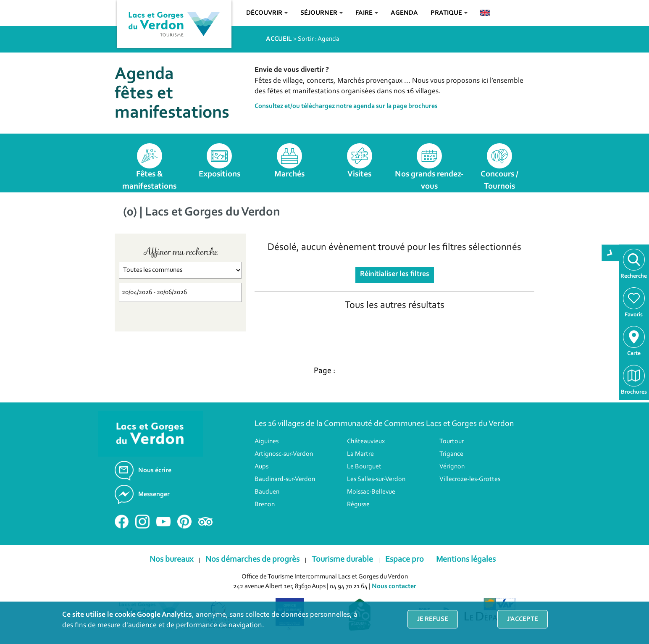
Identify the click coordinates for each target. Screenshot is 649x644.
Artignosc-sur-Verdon (284, 454)
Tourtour (452, 442)
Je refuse (433, 619)
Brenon (265, 505)
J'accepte (523, 619)
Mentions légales (466, 560)
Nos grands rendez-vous (429, 180)
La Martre (360, 454)
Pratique (449, 13)
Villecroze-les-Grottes (470, 479)
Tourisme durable (342, 560)
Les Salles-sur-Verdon (376, 479)
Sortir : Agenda (319, 39)
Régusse (358, 505)
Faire (367, 13)
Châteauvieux (366, 442)
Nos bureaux (171, 560)
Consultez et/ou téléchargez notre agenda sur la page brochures (346, 106)
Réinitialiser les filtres (395, 274)
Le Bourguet (364, 467)
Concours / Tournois (499, 180)
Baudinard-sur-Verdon (285, 479)
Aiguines (267, 442)
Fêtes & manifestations (149, 180)
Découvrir (267, 13)
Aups (261, 467)
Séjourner (322, 13)
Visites (359, 174)
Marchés (289, 174)
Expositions (219, 174)
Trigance (451, 454)
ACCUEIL (279, 39)
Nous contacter (394, 586)
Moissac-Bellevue (371, 492)
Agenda (404, 13)
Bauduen (267, 492)
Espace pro (405, 560)
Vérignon (452, 467)
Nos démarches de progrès (252, 560)
